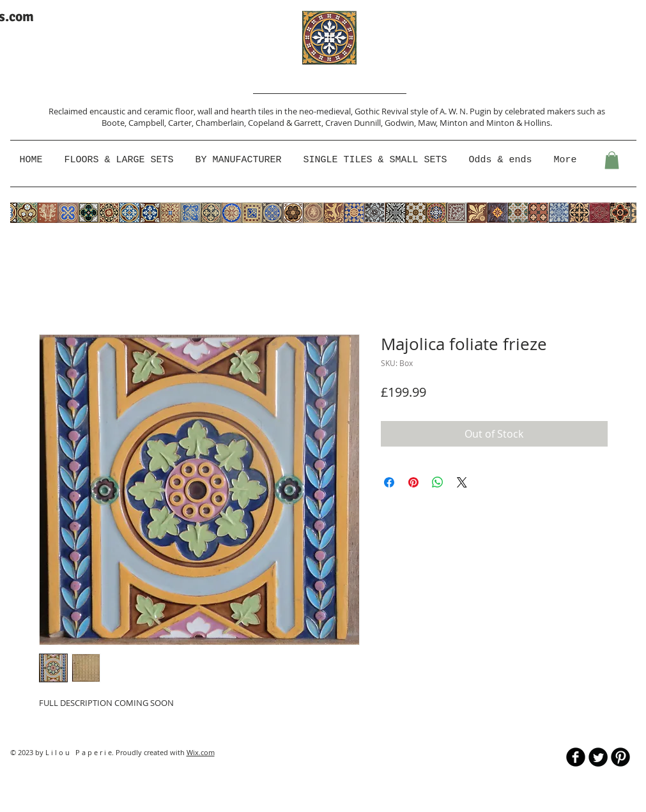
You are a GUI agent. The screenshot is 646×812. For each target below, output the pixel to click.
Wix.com (201, 752)
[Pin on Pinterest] (413, 482)
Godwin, (401, 123)
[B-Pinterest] (620, 757)
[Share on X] (462, 482)
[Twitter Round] (598, 757)
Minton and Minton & (482, 123)
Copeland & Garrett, (287, 123)
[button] (240, 160)
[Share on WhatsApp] (438, 482)
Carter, (182, 123)
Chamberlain (220, 123)
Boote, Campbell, (135, 123)
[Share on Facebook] (389, 482)
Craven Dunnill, (355, 123)
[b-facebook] (576, 757)
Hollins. (538, 123)
